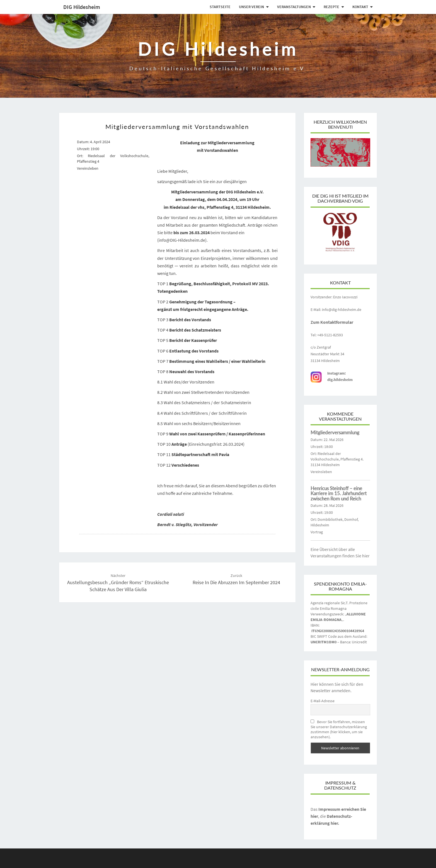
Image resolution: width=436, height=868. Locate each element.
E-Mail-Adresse (323, 701)
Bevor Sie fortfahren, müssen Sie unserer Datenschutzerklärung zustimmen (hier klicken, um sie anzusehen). (339, 729)
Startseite (220, 7)
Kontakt (360, 7)
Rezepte (331, 7)
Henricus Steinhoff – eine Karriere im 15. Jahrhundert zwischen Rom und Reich (339, 493)
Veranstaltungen (294, 7)
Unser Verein (251, 7)
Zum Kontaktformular (332, 322)
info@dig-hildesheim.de (342, 310)
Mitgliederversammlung (335, 432)
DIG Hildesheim (82, 7)
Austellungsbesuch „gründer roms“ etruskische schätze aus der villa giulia (118, 583)
